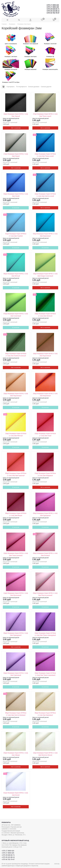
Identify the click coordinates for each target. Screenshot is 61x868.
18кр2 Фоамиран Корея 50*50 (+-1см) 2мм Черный (16, 115)
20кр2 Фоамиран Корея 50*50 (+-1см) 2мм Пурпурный (45, 514)
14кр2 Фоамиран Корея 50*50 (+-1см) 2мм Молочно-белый (45, 754)
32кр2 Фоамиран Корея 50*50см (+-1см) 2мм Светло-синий (45, 195)
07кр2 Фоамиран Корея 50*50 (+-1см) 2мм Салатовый (16, 315)
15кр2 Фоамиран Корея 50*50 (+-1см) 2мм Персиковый (16, 395)
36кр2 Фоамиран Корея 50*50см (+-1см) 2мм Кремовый (45, 714)
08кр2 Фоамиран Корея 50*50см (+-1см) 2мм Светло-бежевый (16, 714)
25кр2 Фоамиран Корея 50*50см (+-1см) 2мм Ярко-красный (16, 474)
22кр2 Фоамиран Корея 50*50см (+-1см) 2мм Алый (45, 435)
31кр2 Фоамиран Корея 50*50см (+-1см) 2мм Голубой (16, 235)
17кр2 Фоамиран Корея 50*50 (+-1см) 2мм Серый (16, 155)
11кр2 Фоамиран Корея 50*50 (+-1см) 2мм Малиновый (16, 594)
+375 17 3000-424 (53, 5)
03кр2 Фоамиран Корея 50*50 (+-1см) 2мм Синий (16, 195)
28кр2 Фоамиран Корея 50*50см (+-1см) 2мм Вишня (16, 514)
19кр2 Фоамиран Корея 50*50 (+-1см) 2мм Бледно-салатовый (45, 275)
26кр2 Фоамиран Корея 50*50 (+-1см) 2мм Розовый (45, 554)
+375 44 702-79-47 (53, 13)
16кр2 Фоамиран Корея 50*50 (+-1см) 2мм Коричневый (45, 355)
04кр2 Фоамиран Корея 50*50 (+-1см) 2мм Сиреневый (16, 674)
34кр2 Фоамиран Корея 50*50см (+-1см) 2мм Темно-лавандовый (45, 634)
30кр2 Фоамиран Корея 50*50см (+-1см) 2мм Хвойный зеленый (16, 355)
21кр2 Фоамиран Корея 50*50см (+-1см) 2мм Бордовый (45, 474)
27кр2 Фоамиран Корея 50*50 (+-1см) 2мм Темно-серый (45, 115)
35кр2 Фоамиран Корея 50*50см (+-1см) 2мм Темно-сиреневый (45, 674)
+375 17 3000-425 (53, 7)
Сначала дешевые (34, 87)
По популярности (21, 87)
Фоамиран (12, 24)
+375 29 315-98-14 (53, 11)
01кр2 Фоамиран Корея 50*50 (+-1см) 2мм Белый (16, 794)
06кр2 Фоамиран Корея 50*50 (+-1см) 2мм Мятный (16, 275)
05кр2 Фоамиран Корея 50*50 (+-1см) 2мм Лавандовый (16, 634)
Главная (4, 24)
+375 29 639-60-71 (53, 9)
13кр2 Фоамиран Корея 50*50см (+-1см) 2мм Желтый (16, 435)
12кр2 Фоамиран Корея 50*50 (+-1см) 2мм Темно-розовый (16, 554)
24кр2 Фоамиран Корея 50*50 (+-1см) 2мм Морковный (45, 395)
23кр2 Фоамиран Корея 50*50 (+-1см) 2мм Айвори (16, 754)
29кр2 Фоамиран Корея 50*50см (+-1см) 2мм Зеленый (45, 315)
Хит (35, 135)
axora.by (57, 864)
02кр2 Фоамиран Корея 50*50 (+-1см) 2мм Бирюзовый (45, 235)
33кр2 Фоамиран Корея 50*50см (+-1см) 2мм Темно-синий (45, 155)
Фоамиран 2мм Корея (24, 24)
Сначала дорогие (46, 87)
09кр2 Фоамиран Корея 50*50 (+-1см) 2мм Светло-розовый (45, 594)
